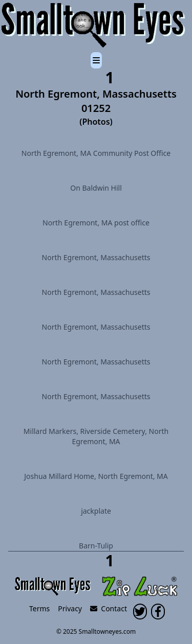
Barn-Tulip (96, 546)
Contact (109, 608)
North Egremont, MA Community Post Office (96, 153)
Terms (39, 608)
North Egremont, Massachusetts (96, 257)
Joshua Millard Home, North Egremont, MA (96, 476)
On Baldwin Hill (96, 188)
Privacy (70, 608)
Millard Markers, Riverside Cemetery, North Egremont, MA (96, 436)
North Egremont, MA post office (96, 223)
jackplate (96, 511)
